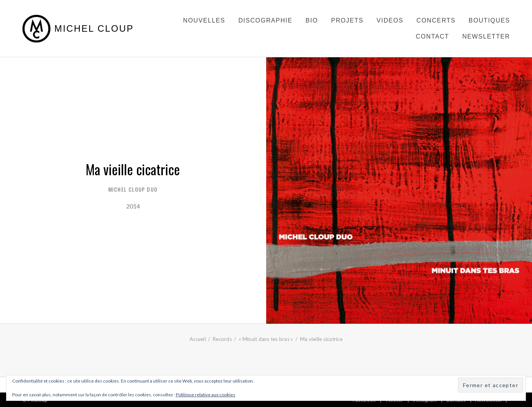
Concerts (436, 20)
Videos (390, 20)
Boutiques (489, 20)
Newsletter (486, 36)
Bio (312, 20)
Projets (347, 20)
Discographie (265, 20)
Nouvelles (204, 20)
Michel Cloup (94, 29)
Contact (432, 36)
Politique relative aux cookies (206, 395)
